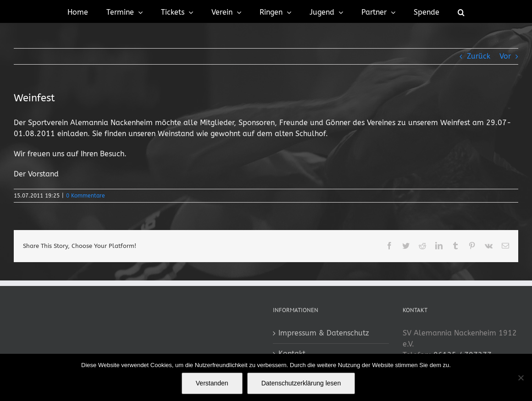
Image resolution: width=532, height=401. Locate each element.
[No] (521, 378)
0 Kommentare (86, 196)
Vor (505, 56)
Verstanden (212, 383)
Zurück (479, 56)
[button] (461, 11)
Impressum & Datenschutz (324, 333)
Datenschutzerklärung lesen (301, 383)
